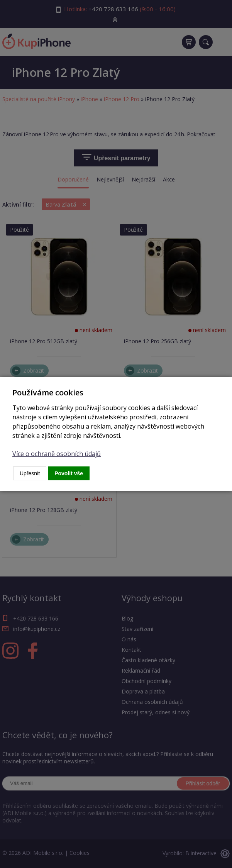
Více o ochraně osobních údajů (57, 454)
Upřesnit (30, 473)
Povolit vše (69, 473)
